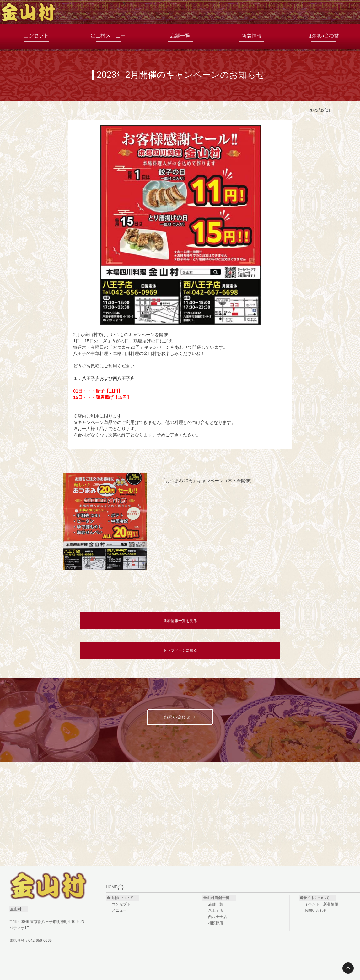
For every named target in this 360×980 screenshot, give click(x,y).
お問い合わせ (316, 910)
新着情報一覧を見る (180, 621)
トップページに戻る (180, 650)
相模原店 (216, 923)
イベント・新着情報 (321, 904)
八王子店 (216, 910)
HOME (115, 887)
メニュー (119, 910)
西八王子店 (218, 917)
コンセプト (121, 904)
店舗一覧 (216, 904)
